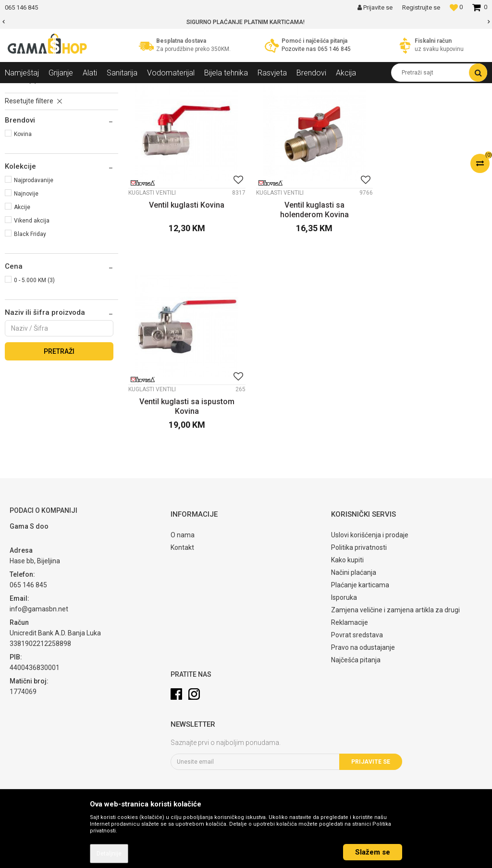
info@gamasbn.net (39, 619)
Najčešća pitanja (356, 670)
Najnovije (26, 277)
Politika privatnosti (359, 557)
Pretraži (59, 434)
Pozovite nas (300, 49)
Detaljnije (109, 854)
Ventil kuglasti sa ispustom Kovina (431, 288)
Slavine (21, 163)
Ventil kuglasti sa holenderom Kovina (308, 288)
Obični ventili (29, 152)
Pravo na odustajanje (363, 657)
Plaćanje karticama (360, 595)
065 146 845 (334, 49)
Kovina (23, 217)
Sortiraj (355, 108)
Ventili (134, 90)
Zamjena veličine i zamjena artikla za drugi (395, 620)
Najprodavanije (34, 263)
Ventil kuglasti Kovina (185, 283)
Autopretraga (313, 108)
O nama (183, 545)
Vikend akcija (32, 304)
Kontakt (182, 557)
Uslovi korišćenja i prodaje (370, 545)
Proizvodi (57, 90)
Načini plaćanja (354, 582)
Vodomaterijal (98, 90)
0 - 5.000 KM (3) (34, 363)
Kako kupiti (347, 570)
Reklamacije (350, 632)
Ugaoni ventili (30, 142)
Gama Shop (20, 90)
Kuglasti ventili (31, 131)
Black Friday (30, 317)
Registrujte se (421, 7)
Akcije (22, 290)
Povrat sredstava (357, 645)
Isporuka (344, 607)
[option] (246, 22)
